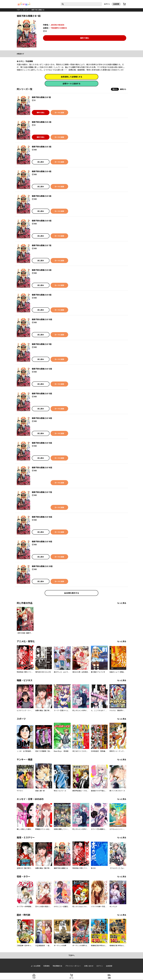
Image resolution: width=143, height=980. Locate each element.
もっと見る (122, 603)
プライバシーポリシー (73, 966)
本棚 (109, 978)
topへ (72, 955)
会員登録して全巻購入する (71, 77)
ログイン (107, 4)
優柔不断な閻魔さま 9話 (42, 295)
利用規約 (46, 966)
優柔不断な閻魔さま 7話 (42, 245)
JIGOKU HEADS (57, 25)
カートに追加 (59, 113)
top (18, 10)
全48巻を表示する (72, 593)
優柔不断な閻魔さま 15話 (42, 443)
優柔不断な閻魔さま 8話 (42, 270)
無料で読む (85, 38)
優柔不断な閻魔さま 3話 (42, 147)
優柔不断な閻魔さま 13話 (42, 394)
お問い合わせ (89, 966)
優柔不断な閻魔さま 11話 (42, 344)
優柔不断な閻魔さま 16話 (42, 468)
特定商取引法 (57, 966)
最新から (123, 89)
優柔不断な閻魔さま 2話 (42, 122)
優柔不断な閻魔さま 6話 (42, 221)
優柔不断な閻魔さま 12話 (42, 369)
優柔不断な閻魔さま (38, 10)
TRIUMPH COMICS (59, 28)
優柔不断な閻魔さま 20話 (42, 566)
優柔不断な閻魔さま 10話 (42, 319)
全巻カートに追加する (71, 84)
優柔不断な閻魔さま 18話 (42, 517)
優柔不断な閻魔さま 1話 (41, 97)
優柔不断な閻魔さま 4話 (42, 171)
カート (71, 978)
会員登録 (116, 4)
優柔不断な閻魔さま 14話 (42, 418)
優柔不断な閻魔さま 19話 (42, 542)
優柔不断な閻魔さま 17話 (42, 492)
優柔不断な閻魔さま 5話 (42, 196)
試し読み (41, 162)
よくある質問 (36, 966)
